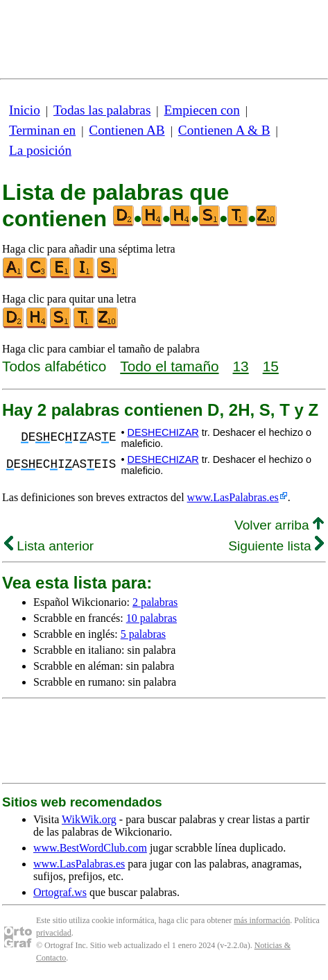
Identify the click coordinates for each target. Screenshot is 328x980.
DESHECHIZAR (163, 432)
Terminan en (42, 130)
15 (271, 366)
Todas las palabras (102, 110)
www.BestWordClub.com (90, 848)
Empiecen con (202, 110)
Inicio (25, 110)
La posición (40, 150)
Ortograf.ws (60, 892)
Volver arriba (279, 525)
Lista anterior (49, 546)
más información (262, 920)
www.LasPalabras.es (233, 497)
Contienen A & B (224, 130)
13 (241, 366)
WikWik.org (89, 819)
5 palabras (143, 634)
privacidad (54, 933)
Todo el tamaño (169, 366)
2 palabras (155, 602)
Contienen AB (127, 130)
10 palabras (152, 618)
